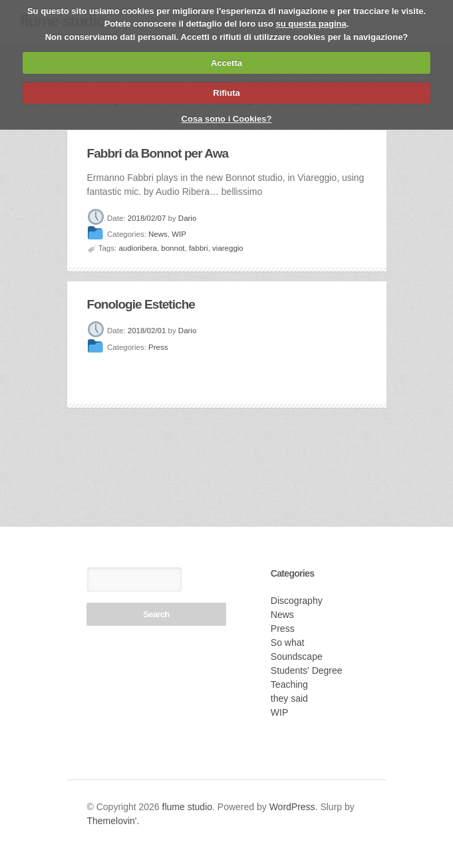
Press (158, 347)
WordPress (292, 807)
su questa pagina (311, 24)
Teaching (289, 684)
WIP (179, 235)
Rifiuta (226, 93)
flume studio (187, 807)
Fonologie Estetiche (141, 304)
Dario (187, 218)
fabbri (199, 248)
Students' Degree (307, 670)
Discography (297, 601)
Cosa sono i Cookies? (227, 119)
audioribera (138, 248)
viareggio (228, 248)
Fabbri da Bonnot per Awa (158, 153)
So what (288, 643)
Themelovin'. (113, 821)
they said (289, 698)
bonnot (173, 248)
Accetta (226, 63)
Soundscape (297, 656)
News (158, 235)
